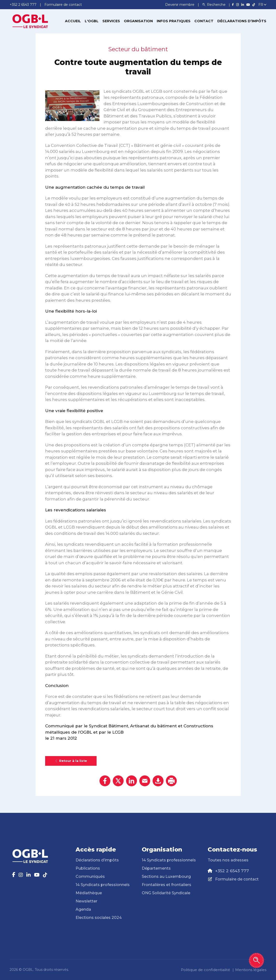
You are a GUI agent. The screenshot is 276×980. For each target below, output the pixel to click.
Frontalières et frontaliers (166, 885)
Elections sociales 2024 (99, 918)
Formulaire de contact (237, 879)
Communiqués (90, 876)
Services (111, 21)
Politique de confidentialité (205, 970)
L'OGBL (92, 21)
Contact (204, 21)
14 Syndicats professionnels (103, 885)
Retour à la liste (71, 761)
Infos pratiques (174, 21)
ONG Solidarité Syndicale (166, 893)
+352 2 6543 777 (232, 871)
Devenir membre (180, 5)
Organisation (138, 21)
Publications (88, 868)
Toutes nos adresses (228, 860)
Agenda (83, 909)
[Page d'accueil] (30, 21)
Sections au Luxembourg (166, 876)
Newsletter (86, 901)
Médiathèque (89, 893)
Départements (156, 868)
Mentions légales (251, 970)
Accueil (73, 21)
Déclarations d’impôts (242, 21)
